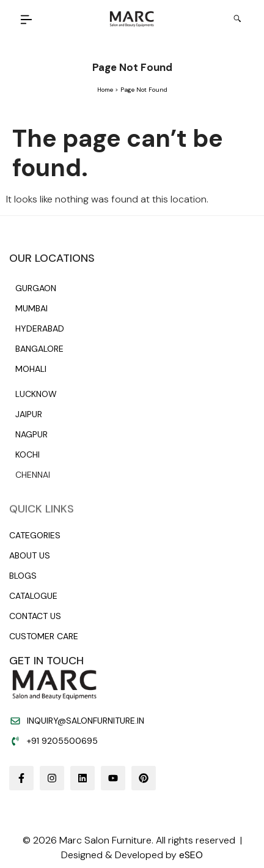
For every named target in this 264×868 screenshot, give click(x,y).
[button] (27, 20)
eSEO (191, 855)
